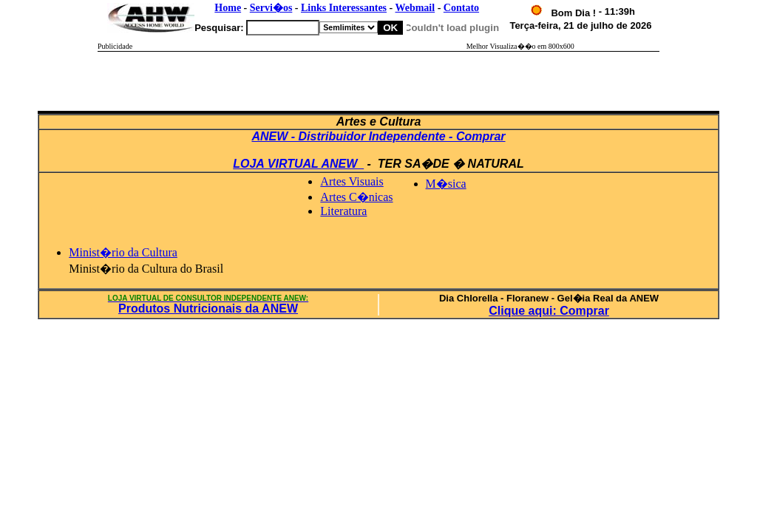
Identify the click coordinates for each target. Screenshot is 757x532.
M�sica (446, 184)
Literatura (343, 211)
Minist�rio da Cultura (123, 252)
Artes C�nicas (356, 197)
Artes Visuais (352, 181)
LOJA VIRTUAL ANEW (298, 164)
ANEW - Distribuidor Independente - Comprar (378, 136)
